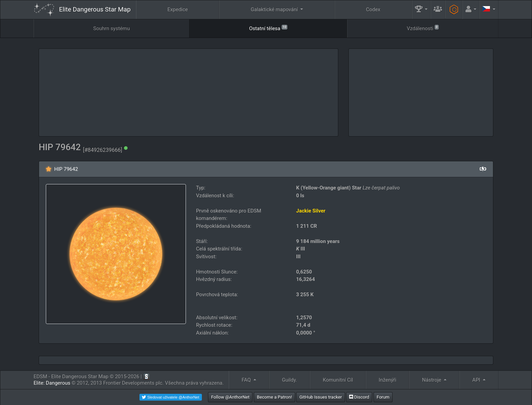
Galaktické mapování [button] (275, 9)
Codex (373, 9)
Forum (383, 397)
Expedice (178, 9)
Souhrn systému (112, 28)
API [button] (477, 380)
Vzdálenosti (423, 28)
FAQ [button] (247, 380)
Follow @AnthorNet (230, 397)
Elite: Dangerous (52, 383)
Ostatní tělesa (268, 28)
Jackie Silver (311, 211)
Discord (359, 397)
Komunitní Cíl (338, 380)
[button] (421, 10)
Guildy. (290, 380)
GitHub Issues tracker (320, 397)
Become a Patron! (274, 397)
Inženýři (387, 380)
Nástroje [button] (432, 380)
